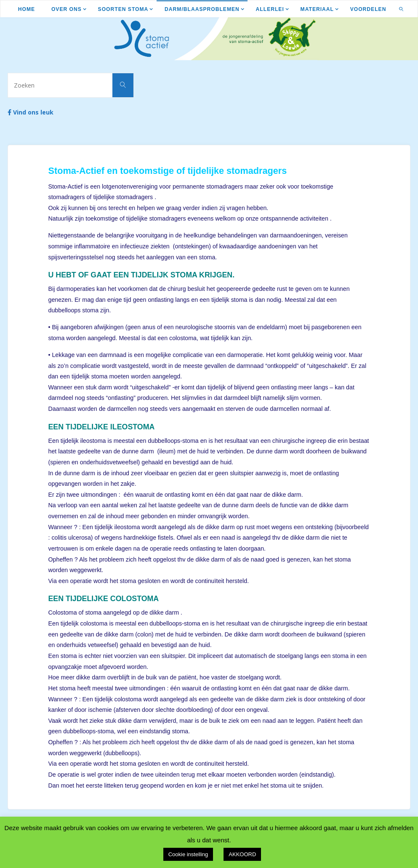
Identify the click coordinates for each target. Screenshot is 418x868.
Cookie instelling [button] (188, 854)
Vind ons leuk (31, 112)
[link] (401, 9)
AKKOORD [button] (242, 854)
